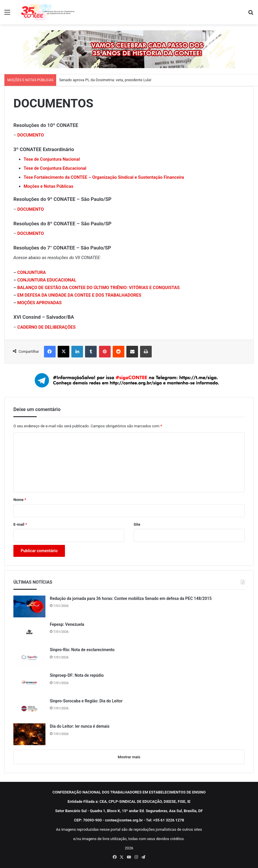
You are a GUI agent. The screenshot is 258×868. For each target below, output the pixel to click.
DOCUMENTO (31, 209)
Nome (20, 500)
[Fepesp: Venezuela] (29, 632)
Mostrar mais (129, 757)
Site (137, 524)
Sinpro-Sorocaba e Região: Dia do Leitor (86, 701)
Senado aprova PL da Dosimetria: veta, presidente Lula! (105, 80)
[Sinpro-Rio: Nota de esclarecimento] (29, 658)
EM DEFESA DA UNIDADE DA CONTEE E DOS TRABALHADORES (79, 295)
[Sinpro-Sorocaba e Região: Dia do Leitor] (29, 709)
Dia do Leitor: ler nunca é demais (80, 726)
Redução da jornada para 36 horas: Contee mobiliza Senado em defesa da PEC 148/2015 (131, 598)
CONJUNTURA (31, 272)
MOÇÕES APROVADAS (39, 303)
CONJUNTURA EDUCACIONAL (47, 280)
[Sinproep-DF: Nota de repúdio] (29, 683)
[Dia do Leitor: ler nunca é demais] (29, 734)
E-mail (20, 524)
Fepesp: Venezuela (67, 624)
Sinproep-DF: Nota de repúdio (77, 675)
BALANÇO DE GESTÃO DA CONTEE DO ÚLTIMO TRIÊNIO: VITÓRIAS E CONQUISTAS (98, 288)
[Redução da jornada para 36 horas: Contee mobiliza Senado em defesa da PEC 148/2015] (29, 606)
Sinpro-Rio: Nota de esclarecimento (82, 650)
